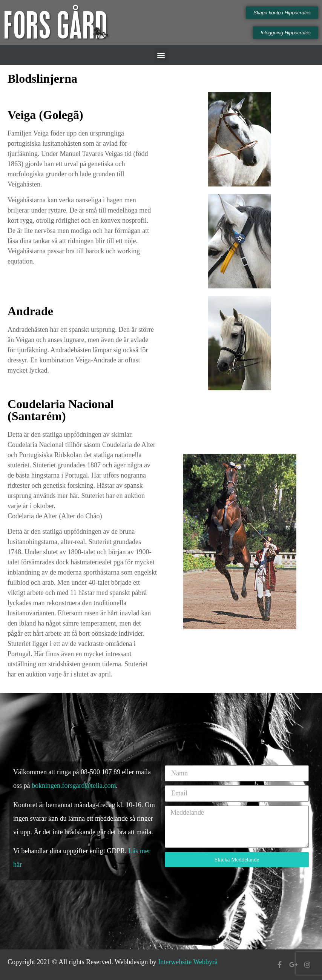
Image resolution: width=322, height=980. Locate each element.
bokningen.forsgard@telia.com (74, 786)
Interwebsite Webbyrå (188, 962)
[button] (161, 55)
